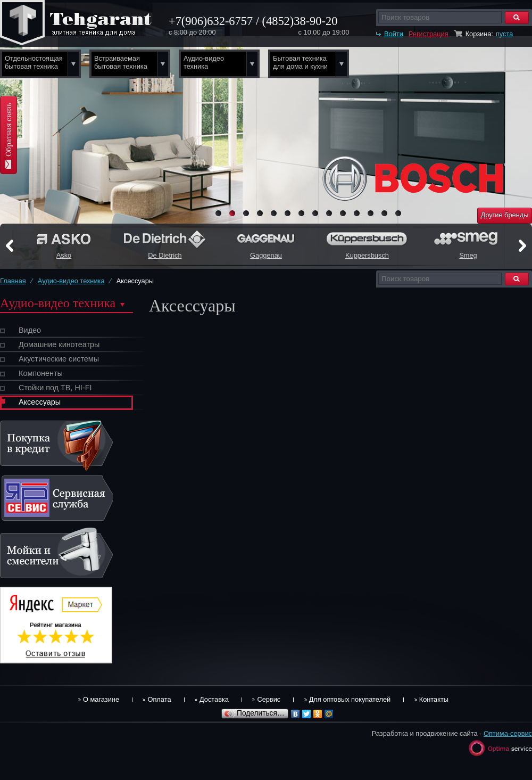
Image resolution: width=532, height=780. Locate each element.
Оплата (159, 699)
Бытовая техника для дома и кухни (300, 62)
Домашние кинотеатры (59, 344)
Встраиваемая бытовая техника (121, 62)
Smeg (468, 255)
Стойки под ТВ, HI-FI (55, 388)
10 (343, 213)
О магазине (101, 699)
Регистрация (429, 34)
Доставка (214, 699)
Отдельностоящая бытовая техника (34, 62)
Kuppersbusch (367, 255)
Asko (64, 255)
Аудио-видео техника (204, 62)
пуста (504, 34)
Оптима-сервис (508, 733)
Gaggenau (266, 255)
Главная (13, 281)
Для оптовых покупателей (350, 699)
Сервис (269, 699)
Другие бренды (505, 215)
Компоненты (41, 373)
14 (398, 213)
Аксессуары (40, 402)
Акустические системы (59, 359)
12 (371, 213)
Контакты (434, 699)
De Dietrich (165, 255)
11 (357, 213)
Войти (394, 34)
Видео (30, 330)
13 (384, 213)
